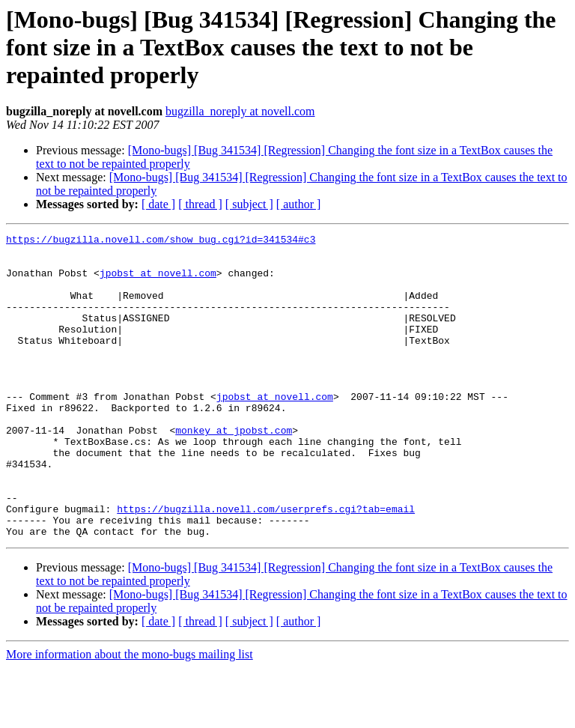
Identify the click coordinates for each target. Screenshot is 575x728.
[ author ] (299, 204)
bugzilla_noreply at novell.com (240, 111)
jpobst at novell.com (158, 282)
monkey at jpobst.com (234, 470)
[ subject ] (249, 204)
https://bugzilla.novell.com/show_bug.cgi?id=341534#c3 (161, 241)
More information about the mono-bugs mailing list (130, 715)
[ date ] (158, 204)
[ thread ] (200, 204)
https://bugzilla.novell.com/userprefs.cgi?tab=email (266, 565)
